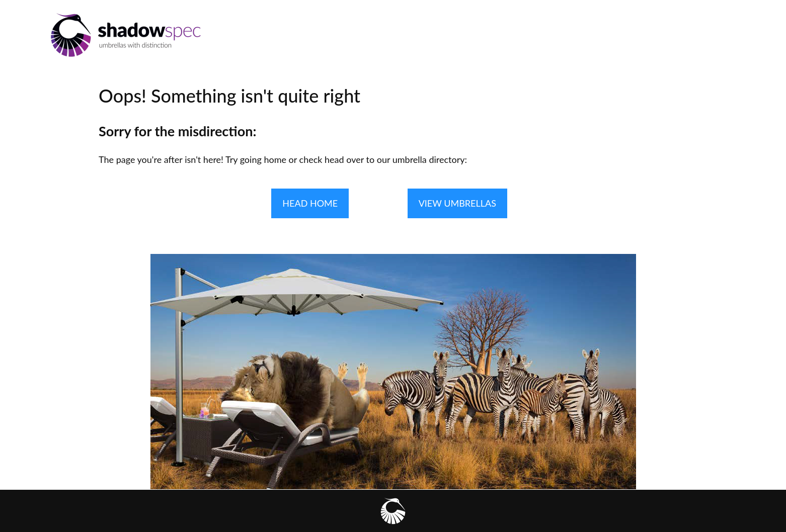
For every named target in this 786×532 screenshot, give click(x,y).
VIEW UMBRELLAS (457, 203)
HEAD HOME (310, 203)
